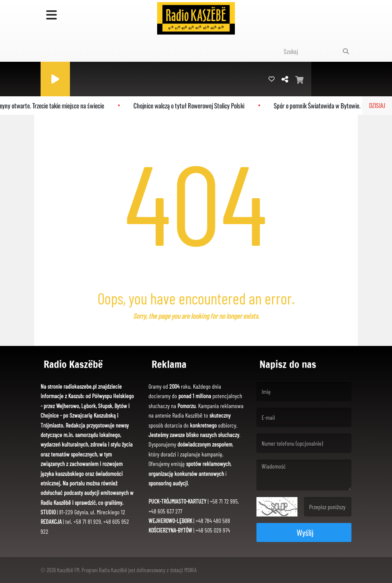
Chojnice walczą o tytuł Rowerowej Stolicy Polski (191, 105)
